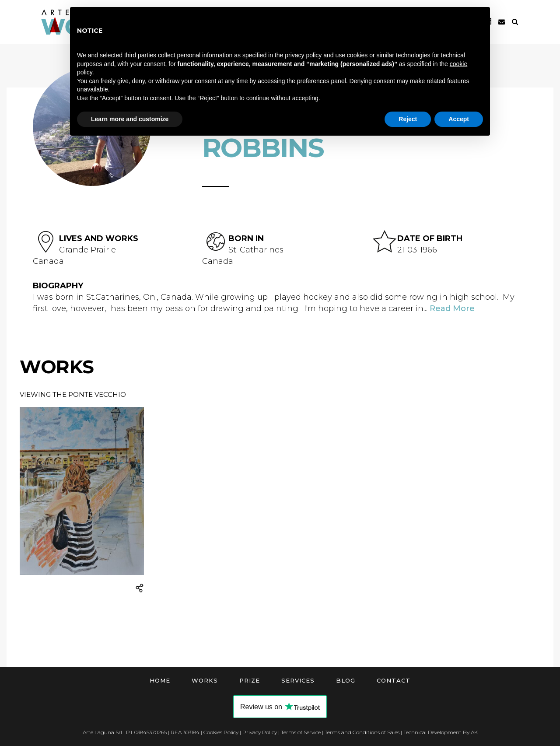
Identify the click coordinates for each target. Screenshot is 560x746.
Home (160, 680)
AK (474, 732)
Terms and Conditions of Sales (362, 732)
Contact (394, 680)
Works (205, 680)
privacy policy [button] (303, 55)
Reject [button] (408, 119)
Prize (250, 680)
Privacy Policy (260, 732)
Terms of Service (301, 732)
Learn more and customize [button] (130, 119)
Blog (346, 680)
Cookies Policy (221, 732)
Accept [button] (459, 119)
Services (298, 680)
